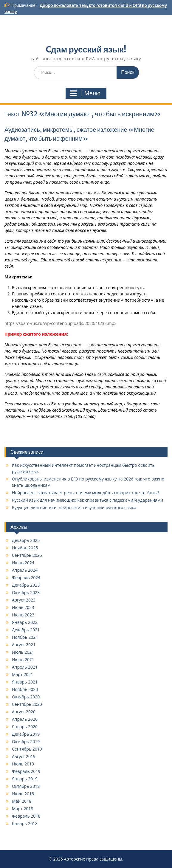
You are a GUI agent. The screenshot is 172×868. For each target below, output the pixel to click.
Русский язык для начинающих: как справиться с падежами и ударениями (87, 500)
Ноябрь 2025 (25, 548)
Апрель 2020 (25, 719)
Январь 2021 (25, 682)
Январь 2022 (25, 622)
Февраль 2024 (26, 578)
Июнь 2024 (23, 563)
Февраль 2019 (26, 771)
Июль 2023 (23, 607)
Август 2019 (24, 756)
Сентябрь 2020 (27, 704)
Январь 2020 (25, 727)
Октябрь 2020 (26, 697)
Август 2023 (24, 600)
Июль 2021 (23, 652)
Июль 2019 (23, 764)
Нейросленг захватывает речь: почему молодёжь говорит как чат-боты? (86, 493)
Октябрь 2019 (26, 741)
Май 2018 (22, 801)
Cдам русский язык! (86, 49)
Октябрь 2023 (26, 592)
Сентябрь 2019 (27, 749)
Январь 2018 (25, 823)
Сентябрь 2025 (27, 555)
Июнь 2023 (23, 615)
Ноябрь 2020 (25, 689)
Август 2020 (24, 712)
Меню (85, 93)
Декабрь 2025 (26, 540)
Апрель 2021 (25, 667)
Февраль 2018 (26, 816)
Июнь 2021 (23, 659)
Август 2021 (24, 645)
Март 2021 (23, 674)
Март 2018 (23, 809)
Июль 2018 (23, 794)
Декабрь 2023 (26, 585)
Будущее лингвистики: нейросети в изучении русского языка (74, 507)
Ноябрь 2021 (25, 637)
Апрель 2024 (25, 570)
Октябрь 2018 (26, 786)
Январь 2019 (25, 779)
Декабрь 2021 (26, 630)
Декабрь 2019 (26, 734)
